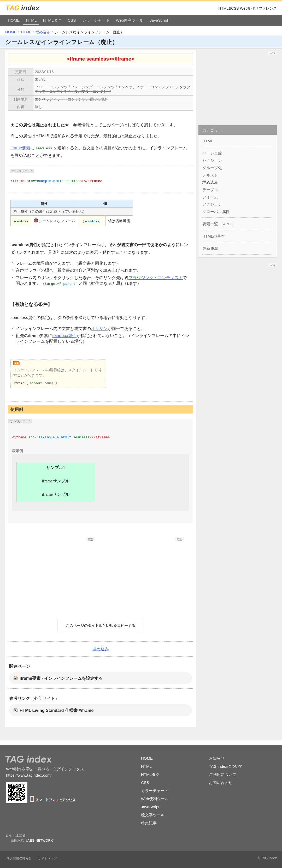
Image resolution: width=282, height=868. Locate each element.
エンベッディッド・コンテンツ (143, 87)
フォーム (210, 197)
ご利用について (223, 774)
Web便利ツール (130, 20)
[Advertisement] (56, 574)
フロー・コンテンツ (51, 87)
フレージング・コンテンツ (93, 87)
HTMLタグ (52, 20)
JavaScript (159, 20)
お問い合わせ (221, 783)
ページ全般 (212, 153)
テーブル (210, 190)
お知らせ (217, 758)
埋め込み (43, 32)
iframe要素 (20, 148)
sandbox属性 (64, 336)
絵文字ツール (153, 815)
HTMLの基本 (214, 236)
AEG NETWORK (40, 840)
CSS (72, 20)
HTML (31, 20)
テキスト (210, 175)
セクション (212, 160)
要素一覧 (210, 224)
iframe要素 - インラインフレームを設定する (61, 678)
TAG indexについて (226, 766)
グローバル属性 (216, 212)
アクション (212, 204)
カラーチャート (96, 20)
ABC (227, 224)
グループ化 (212, 168)
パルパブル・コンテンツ (91, 91)
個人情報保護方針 (19, 859)
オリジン (99, 329)
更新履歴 (210, 248)
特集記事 (149, 823)
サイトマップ (47, 859)
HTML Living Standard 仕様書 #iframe (57, 710)
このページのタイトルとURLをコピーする (101, 625)
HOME (14, 20)
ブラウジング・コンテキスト (156, 278)
